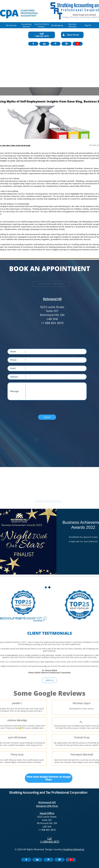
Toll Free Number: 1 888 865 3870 (51, 284)
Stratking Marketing (74, 849)
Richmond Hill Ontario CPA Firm (47, 804)
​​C (48, 838)
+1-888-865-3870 (49, 842)
